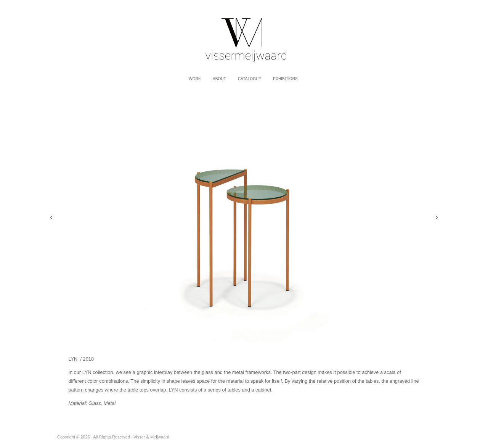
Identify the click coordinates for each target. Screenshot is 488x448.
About (219, 79)
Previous (51, 218)
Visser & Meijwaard (244, 36)
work (195, 79)
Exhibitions (285, 79)
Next (437, 218)
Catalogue (250, 79)
